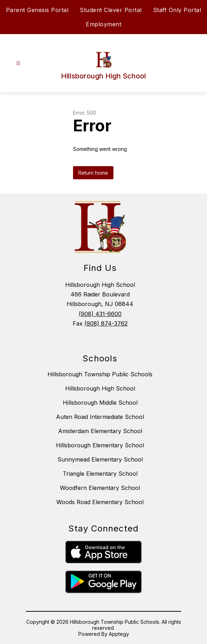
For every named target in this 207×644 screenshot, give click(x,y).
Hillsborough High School (100, 388)
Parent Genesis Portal (37, 10)
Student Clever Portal (111, 10)
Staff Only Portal (177, 10)
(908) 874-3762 (106, 323)
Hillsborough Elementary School (100, 445)
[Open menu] (18, 63)
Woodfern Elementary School (100, 488)
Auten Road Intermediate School (100, 417)
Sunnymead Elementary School (100, 459)
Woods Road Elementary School (100, 502)
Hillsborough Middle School (100, 403)
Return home (93, 173)
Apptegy (119, 634)
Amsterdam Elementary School (100, 431)
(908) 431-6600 (100, 314)
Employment (103, 24)
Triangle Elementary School (100, 474)
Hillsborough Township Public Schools (100, 374)
